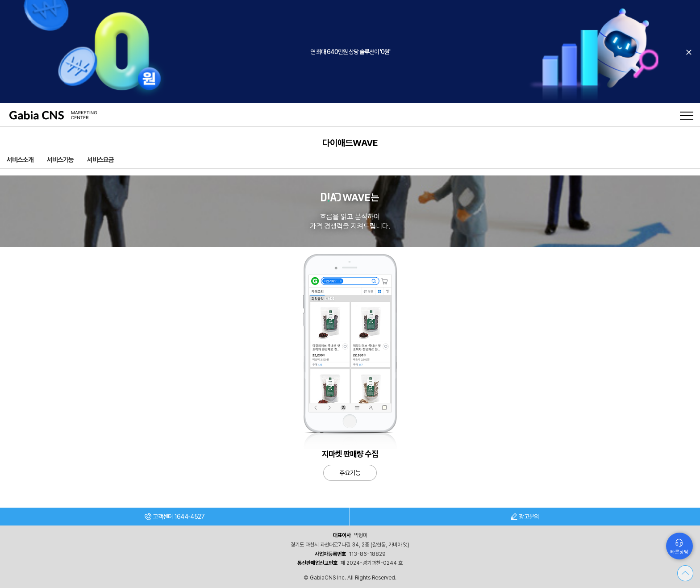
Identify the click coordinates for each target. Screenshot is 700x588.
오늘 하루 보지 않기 (689, 52)
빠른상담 (679, 552)
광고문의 (525, 517)
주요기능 (350, 473)
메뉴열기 (687, 116)
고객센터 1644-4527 (175, 517)
